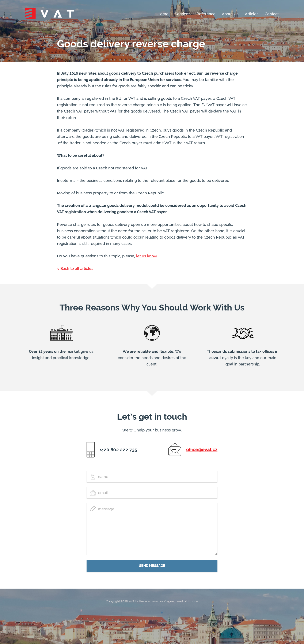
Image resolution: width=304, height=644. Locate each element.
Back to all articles (77, 268)
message (106, 509)
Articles (252, 14)
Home (163, 14)
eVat (50, 14)
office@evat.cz (202, 449)
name (103, 477)
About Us (230, 14)
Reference (206, 14)
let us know (147, 256)
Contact (272, 14)
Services (183, 14)
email (103, 493)
